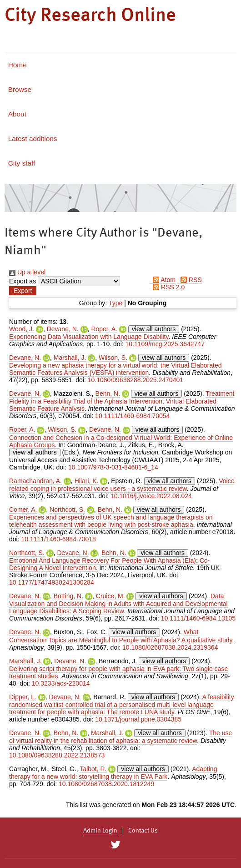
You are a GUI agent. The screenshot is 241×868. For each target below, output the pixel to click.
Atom (163, 280)
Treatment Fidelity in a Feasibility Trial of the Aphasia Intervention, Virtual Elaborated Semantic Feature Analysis (122, 401)
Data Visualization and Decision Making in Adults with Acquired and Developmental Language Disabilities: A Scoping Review (118, 603)
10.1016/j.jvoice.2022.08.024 (151, 496)
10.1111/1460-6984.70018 (58, 539)
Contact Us (143, 831)
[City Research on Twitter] (115, 845)
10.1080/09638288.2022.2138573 (57, 755)
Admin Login (100, 831)
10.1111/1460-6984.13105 (198, 618)
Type (115, 303)
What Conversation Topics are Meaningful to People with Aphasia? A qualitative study (121, 636)
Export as (23, 281)
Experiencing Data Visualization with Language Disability (89, 337)
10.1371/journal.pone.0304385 (138, 719)
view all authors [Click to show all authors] (154, 329)
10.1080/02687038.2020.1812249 (106, 784)
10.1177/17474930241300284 (52, 582)
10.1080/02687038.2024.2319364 (170, 647)
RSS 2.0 (167, 287)
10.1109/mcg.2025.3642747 (165, 344)
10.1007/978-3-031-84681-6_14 (113, 467)
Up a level (27, 272)
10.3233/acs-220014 (61, 683)
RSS (190, 280)
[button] (23, 291)
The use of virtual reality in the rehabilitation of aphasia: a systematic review (120, 737)
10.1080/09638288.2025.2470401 (136, 380)
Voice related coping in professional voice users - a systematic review (122, 485)
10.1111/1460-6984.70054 (132, 416)
